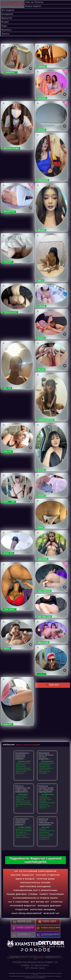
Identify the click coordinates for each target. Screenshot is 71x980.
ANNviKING (42, 559)
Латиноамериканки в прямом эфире (35, 898)
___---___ (41, 674)
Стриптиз (57, 902)
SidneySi (41, 130)
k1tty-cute (8, 451)
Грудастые (22, 909)
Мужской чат (52, 913)
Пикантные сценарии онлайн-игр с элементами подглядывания (46, 789)
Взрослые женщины (43, 909)
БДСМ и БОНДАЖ (25, 879)
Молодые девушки (49, 906)
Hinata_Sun (8, 553)
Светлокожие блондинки (35, 886)
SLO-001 (41, 470)
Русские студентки (48, 875)
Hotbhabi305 (43, 180)
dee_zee (41, 369)
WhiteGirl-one (9, 212)
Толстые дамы (46, 879)
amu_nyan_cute (44, 616)
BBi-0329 (41, 230)
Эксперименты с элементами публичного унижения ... (22, 756)
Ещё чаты (53, 685)
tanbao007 (8, 724)
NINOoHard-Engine (11, 148)
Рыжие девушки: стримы (22, 894)
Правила (41, 956)
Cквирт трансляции (52, 894)
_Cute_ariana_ (9, 609)
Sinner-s (41, 338)
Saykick (7, 648)
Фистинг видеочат (22, 875)
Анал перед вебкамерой (26, 913)
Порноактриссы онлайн (35, 883)
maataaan (42, 66)
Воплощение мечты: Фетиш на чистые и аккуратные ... (46, 756)
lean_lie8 (7, 388)
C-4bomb (41, 306)
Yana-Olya (42, 98)
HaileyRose (10, 72)
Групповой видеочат (23, 906)
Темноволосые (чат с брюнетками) (35, 890)
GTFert (40, 527)
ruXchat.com (9, 744)
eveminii (41, 496)
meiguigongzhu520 (45, 420)
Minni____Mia (9, 502)
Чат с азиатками (18, 902)
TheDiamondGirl (10, 312)
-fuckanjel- (8, 262)
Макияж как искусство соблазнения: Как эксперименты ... (46, 822)
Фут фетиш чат (40, 902)
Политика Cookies (27, 958)
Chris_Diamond (44, 591)
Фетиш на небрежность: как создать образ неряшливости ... (23, 789)
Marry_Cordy (43, 642)
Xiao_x (40, 280)
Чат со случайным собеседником (35, 871)
